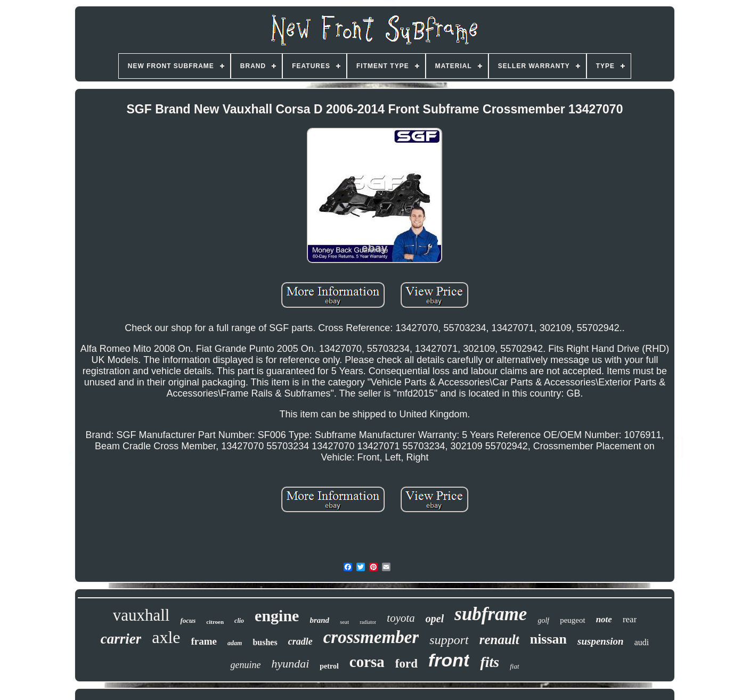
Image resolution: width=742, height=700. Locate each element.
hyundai (290, 664)
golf (543, 620)
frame (204, 641)
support (449, 640)
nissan (548, 639)
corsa (367, 662)
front (449, 660)
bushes (265, 642)
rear (630, 619)
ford (406, 664)
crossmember (371, 637)
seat (344, 622)
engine (277, 616)
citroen (215, 622)
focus (188, 620)
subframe (491, 614)
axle (166, 637)
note (604, 619)
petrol (329, 666)
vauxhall (141, 615)
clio (239, 621)
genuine (245, 665)
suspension (601, 641)
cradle (300, 641)
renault (499, 640)
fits (490, 662)
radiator (368, 622)
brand (319, 620)
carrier (121, 639)
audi (642, 642)
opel (435, 619)
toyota (401, 618)
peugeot (572, 620)
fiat (514, 666)
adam (235, 643)
